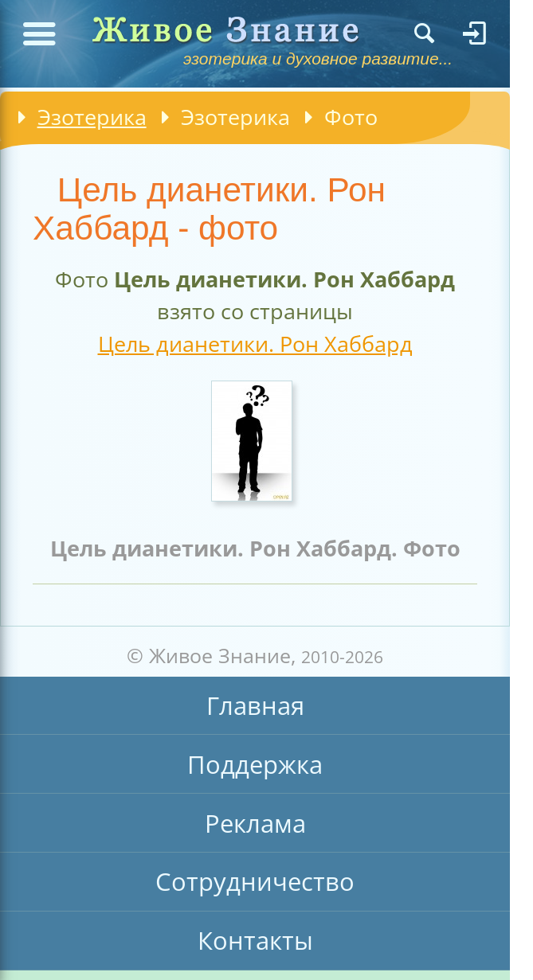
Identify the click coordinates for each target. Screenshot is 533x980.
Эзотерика (92, 117)
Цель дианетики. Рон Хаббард (255, 344)
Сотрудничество (255, 881)
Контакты (255, 940)
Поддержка (255, 764)
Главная (255, 705)
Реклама (255, 823)
